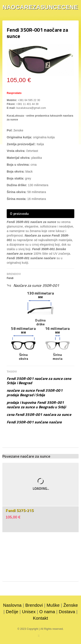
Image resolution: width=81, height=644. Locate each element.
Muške (53, 605)
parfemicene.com (25, 636)
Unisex (29, 612)
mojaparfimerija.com (54, 636)
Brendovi (34, 605)
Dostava (67, 612)
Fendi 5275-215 (20, 510)
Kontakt (41, 618)
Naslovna (12, 605)
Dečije (12, 612)
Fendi (10, 278)
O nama (47, 612)
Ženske (71, 605)
